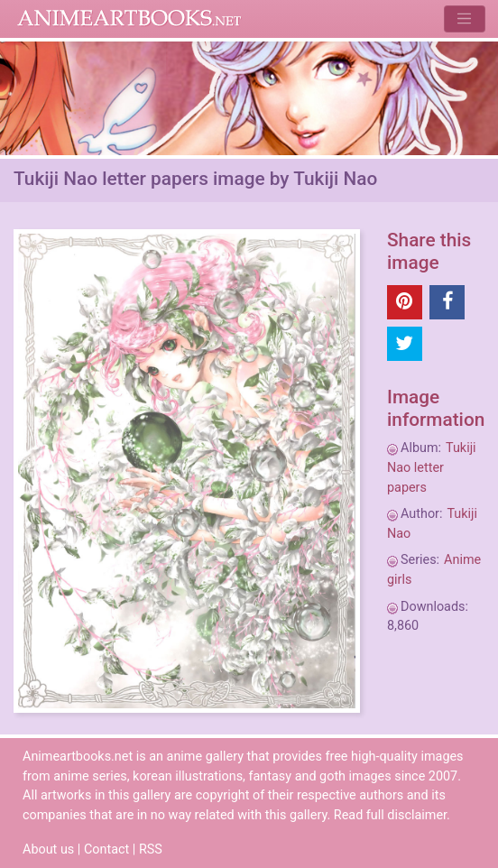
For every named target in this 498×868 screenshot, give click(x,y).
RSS (151, 850)
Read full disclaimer (390, 815)
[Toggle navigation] (464, 18)
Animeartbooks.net (129, 19)
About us (48, 850)
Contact (106, 850)
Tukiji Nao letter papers (432, 467)
